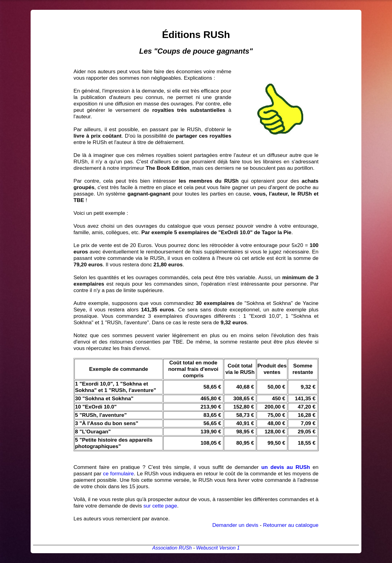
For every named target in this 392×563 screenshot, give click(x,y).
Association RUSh (172, 548)
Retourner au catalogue (291, 525)
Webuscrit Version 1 (218, 548)
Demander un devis (235, 525)
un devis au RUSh (286, 467)
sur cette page (160, 506)
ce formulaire (118, 474)
